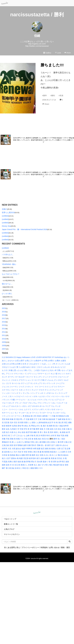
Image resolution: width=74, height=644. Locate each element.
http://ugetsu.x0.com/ (37, 44)
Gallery (47, 53)
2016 (4, 322)
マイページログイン (12, 534)
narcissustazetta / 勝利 (37, 15)
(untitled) (5, 216)
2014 (4, 329)
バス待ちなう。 (8, 254)
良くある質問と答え (12, 547)
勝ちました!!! (52, 65)
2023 (4, 308)
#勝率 (44, 96)
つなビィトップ (10, 519)
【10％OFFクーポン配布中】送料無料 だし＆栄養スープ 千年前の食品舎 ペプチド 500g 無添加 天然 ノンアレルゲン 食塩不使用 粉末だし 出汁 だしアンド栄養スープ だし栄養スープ (43, 140)
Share (68, 53)
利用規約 (44, 547)
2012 (4, 332)
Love (58, 53)
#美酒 (61, 96)
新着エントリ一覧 (11, 524)
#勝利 (53, 96)
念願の (5, 209)
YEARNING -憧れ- (9, 264)
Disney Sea (6, 226)
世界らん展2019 (8, 212)
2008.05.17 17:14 (49, 100)
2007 (4, 349)
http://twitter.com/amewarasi (37, 46)
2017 (4, 318)
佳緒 (37, 36)
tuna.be (37, 513)
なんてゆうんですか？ (11, 274)
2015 (4, 325)
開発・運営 (65, 547)
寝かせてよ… (7, 284)
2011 (4, 335)
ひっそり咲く (7, 294)
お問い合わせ (54, 547)
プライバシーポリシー (30, 547)
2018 (4, 315)
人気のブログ (9, 529)
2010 (4, 339)
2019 (4, 312)
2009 (4, 342)
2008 (4, 346)
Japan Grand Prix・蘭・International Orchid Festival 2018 (24, 229)
